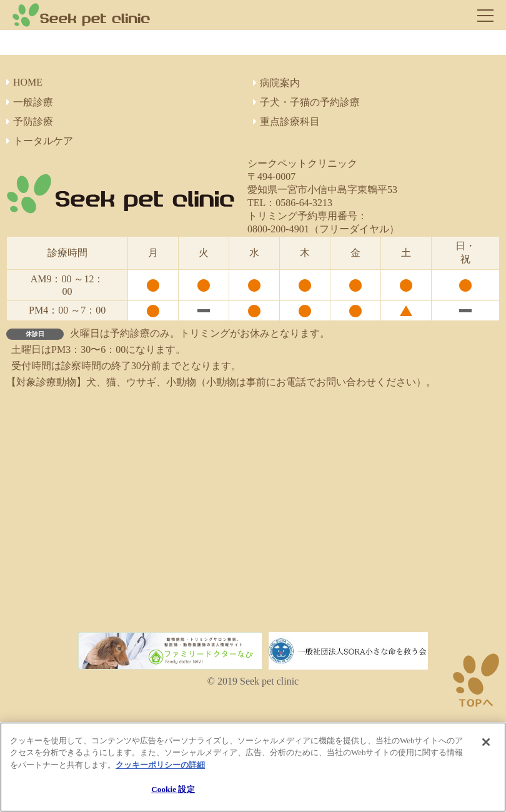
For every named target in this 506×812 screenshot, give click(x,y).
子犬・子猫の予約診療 (306, 102)
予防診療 (30, 121)
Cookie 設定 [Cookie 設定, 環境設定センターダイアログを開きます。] (173, 789)
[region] (253, 767)
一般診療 (30, 102)
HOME (24, 82)
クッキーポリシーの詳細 (160, 765)
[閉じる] (486, 742)
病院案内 (276, 83)
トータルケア (40, 141)
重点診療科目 (286, 121)
